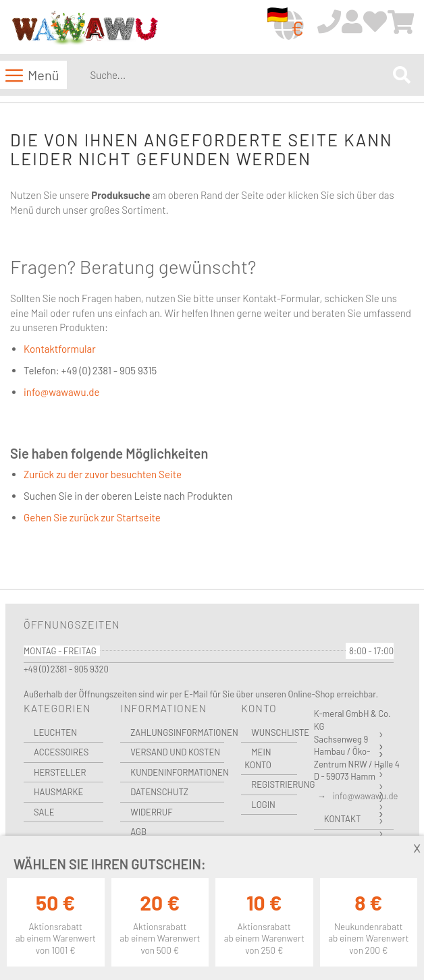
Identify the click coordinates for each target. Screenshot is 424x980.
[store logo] (84, 28)
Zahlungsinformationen (177, 732)
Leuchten (55, 732)
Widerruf (151, 812)
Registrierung (274, 784)
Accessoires (61, 752)
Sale (44, 812)
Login (263, 805)
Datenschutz (159, 792)
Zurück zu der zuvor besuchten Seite (103, 474)
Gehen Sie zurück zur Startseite (92, 517)
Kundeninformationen (177, 772)
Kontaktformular (60, 349)
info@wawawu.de (61, 392)
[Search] (402, 75)
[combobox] (239, 75)
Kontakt (343, 819)
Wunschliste (274, 732)
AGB (138, 832)
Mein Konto (258, 758)
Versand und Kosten (175, 752)
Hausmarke (58, 792)
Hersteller (60, 772)
